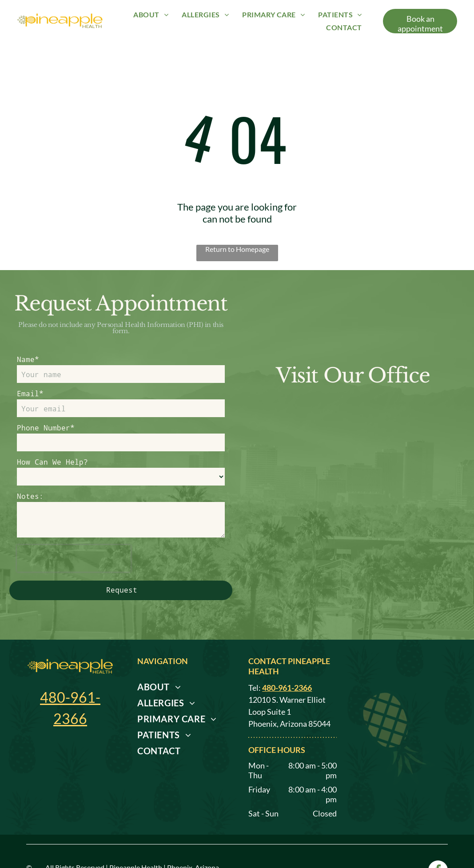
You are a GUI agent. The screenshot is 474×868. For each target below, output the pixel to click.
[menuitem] (151, 14)
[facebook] (438, 840)
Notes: (30, 496)
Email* (30, 393)
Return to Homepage (237, 249)
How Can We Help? (52, 462)
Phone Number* (46, 428)
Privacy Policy (70, 845)
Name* (28, 359)
